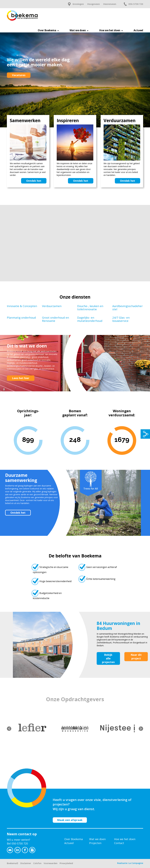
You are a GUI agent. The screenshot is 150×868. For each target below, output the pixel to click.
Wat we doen (97, 839)
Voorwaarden (51, 863)
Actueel (69, 843)
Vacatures (19, 75)
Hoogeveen (94, 4)
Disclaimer (26, 863)
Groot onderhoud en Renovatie (56, 319)
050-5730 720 (136, 4)
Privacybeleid (66, 863)
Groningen (78, 4)
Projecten (95, 843)
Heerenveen (110, 4)
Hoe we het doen (125, 839)
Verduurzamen (52, 306)
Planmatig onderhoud (21, 318)
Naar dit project (136, 657)
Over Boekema (74, 839)
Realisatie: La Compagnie (130, 863)
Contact (119, 843)
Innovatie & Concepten (22, 306)
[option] (33, 729)
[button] (9, 729)
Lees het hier (21, 378)
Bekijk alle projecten (108, 658)
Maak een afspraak (70, 820)
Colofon (37, 863)
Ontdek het (34, 181)
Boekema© (13, 863)
